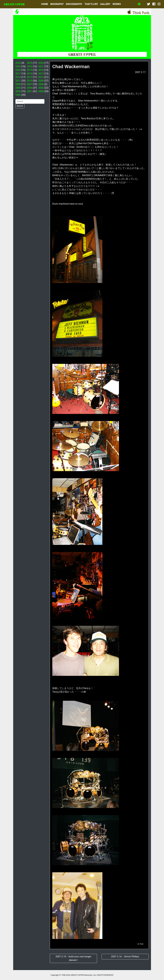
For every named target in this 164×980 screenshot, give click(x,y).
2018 (41, 70)
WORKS (117, 4)
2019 (29, 70)
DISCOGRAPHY (74, 4)
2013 (29, 77)
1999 (18, 95)
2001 (29, 91)
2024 (41, 63)
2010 (29, 81)
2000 (41, 91)
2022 (29, 66)
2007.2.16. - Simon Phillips (125, 957)
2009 (41, 81)
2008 (18, 84)
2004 (29, 88)
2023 (18, 66)
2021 (41, 66)
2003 (41, 88)
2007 (29, 84)
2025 (29, 63)
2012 (41, 77)
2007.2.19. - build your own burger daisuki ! (73, 958)
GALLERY (105, 4)
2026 (18, 63)
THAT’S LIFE (91, 4)
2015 (41, 74)
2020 (18, 70)
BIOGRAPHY (57, 4)
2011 (18, 81)
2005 (18, 88)
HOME (45, 4)
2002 (18, 91)
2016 (29, 74)
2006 (41, 84)
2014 (18, 77)
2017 (18, 74)
